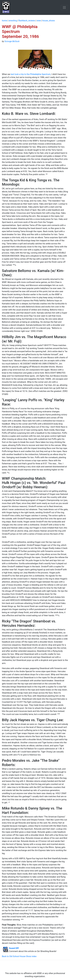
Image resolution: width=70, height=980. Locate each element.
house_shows (49, 21)
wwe (39, 21)
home (4, 21)
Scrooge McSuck (12, 41)
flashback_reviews (27, 21)
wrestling (13, 21)
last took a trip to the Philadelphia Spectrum (31, 74)
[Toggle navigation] (64, 8)
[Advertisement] (35, 966)
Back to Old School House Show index (19, 956)
